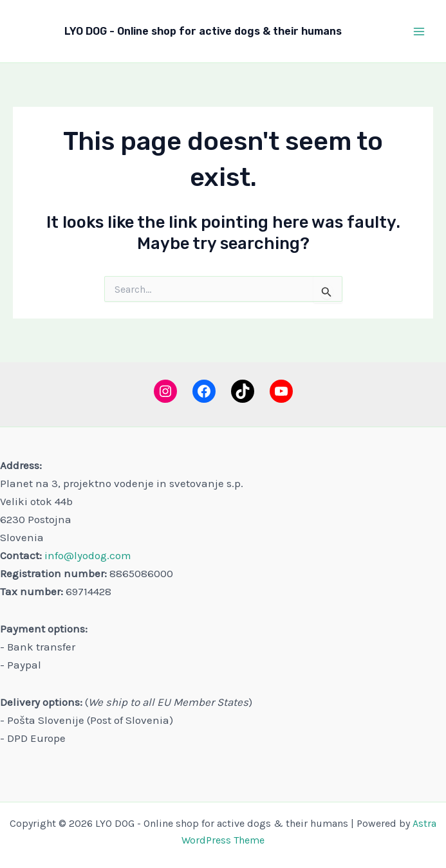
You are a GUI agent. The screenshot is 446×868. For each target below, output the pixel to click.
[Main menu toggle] (419, 32)
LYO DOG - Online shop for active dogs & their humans (203, 31)
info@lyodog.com (88, 555)
